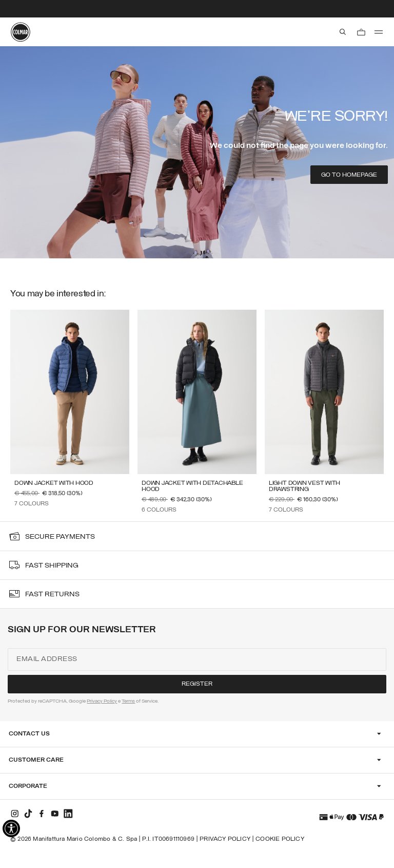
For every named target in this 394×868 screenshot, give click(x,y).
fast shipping (52, 566)
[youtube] (55, 814)
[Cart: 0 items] (361, 32)
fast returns (52, 595)
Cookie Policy (280, 839)
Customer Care (36, 760)
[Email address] (197, 659)
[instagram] (15, 814)
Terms (128, 701)
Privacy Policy (102, 701)
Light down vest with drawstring (304, 486)
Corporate (28, 786)
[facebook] (42, 814)
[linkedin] (68, 814)
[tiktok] (28, 814)
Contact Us (29, 734)
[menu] (379, 32)
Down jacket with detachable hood (192, 486)
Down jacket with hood (54, 483)
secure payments (60, 537)
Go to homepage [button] (349, 175)
